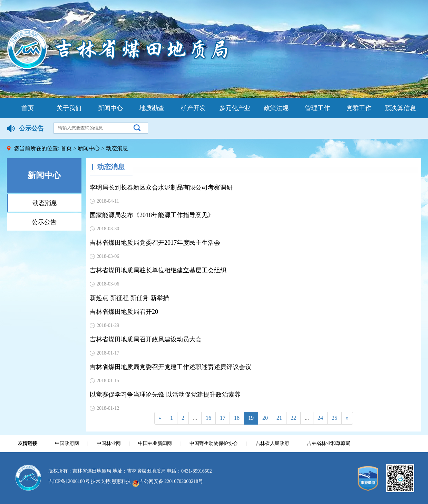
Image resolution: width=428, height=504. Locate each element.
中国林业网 (109, 443)
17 (223, 418)
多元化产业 (235, 108)
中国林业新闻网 (155, 443)
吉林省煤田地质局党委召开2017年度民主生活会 (155, 243)
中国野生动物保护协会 (214, 443)
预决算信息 (400, 108)
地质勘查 (152, 108)
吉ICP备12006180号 (69, 481)
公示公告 (44, 222)
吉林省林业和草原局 (329, 443)
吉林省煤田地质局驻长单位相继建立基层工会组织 (158, 270)
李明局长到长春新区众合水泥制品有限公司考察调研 (161, 187)
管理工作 (318, 108)
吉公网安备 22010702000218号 (168, 481)
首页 (28, 108)
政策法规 (276, 108)
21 (279, 418)
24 (320, 418)
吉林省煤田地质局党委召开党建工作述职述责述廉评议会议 (171, 367)
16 (208, 418)
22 (293, 418)
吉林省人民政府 (272, 443)
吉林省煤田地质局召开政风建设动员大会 (146, 339)
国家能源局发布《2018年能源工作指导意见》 (152, 215)
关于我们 (69, 108)
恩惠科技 (121, 481)
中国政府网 (67, 443)
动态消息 (45, 203)
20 (265, 418)
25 (334, 418)
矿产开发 (193, 108)
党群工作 (359, 108)
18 (237, 418)
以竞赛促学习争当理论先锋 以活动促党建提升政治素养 (165, 395)
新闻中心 (110, 108)
